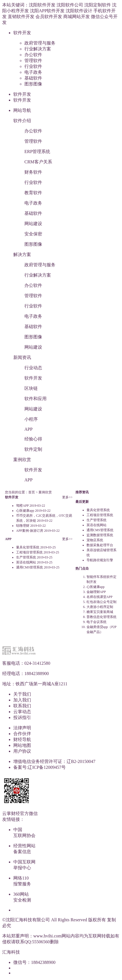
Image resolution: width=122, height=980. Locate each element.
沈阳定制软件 (98, 5)
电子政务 (33, 72)
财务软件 (33, 172)
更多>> (67, 497)
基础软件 (33, 78)
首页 (32, 492)
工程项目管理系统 (29, 552)
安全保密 (33, 234)
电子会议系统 (96, 622)
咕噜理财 (23, 526)
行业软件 (33, 66)
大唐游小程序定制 (100, 607)
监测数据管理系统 (100, 535)
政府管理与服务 (40, 43)
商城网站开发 (77, 17)
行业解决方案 (38, 49)
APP (28, 429)
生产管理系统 (26, 557)
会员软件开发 (49, 17)
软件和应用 (35, 399)
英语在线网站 (26, 562)
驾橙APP (22, 506)
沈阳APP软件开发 (47, 11)
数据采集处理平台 (100, 545)
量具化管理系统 (28, 547)
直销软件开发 (21, 17)
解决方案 (22, 254)
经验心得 (33, 439)
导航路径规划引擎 (100, 560)
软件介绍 (22, 121)
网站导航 (22, 110)
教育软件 (33, 193)
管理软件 (33, 61)
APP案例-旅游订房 (30, 531)
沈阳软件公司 (70, 5)
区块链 (31, 388)
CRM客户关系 (38, 162)
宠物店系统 (95, 540)
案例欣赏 (22, 460)
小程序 (31, 419)
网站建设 (33, 224)
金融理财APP (96, 592)
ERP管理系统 (37, 152)
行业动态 (33, 368)
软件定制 (33, 449)
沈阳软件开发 (42, 5)
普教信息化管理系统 (101, 617)
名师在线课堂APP (100, 597)
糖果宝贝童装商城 (100, 612)
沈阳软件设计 (79, 11)
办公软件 (33, 55)
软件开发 (22, 33)
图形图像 (33, 84)
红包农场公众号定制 (101, 602)
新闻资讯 (22, 357)
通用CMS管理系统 (30, 567)
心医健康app (25, 511)
